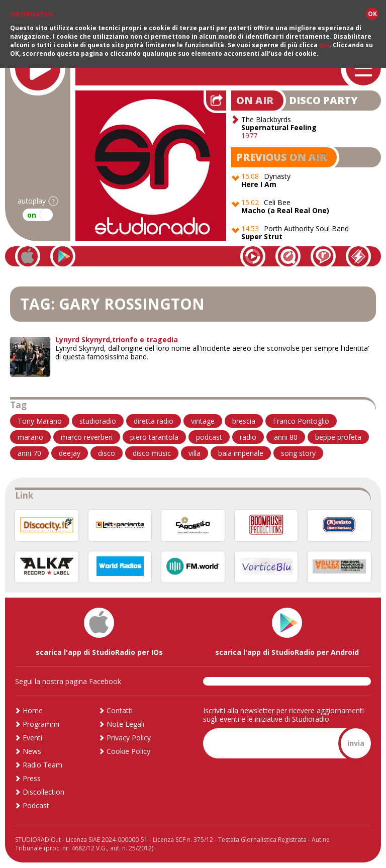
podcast (209, 437)
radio (248, 437)
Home (33, 710)
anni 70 (29, 453)
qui (324, 45)
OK (372, 14)
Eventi (32, 738)
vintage (203, 421)
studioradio (98, 421)
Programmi (41, 724)
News (32, 751)
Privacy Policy (129, 738)
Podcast (36, 805)
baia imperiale (241, 453)
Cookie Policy (128, 751)
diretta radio (154, 421)
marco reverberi (87, 437)
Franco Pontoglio (301, 421)
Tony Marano (40, 421)
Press (32, 778)
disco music (152, 453)
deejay (70, 453)
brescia (244, 421)
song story (298, 453)
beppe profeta (338, 437)
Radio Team (42, 765)
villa (195, 453)
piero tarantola (154, 437)
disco (107, 453)
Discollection (43, 792)
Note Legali (125, 724)
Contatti (120, 710)
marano (30, 437)
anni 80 (286, 437)
